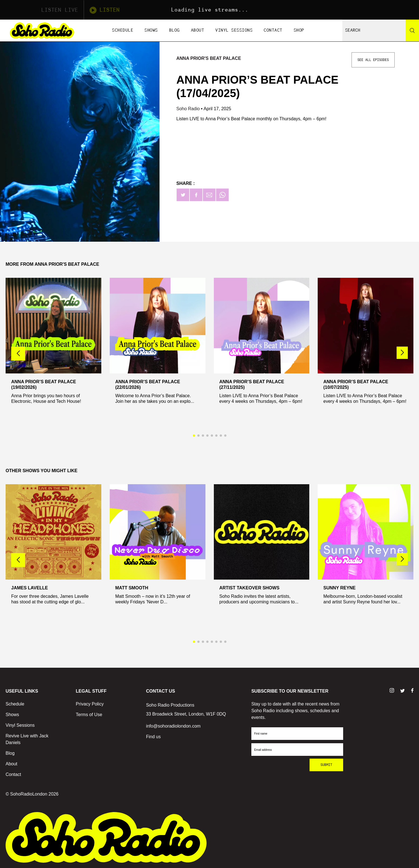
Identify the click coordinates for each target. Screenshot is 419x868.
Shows (151, 30)
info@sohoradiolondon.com (173, 726)
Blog (174, 30)
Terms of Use (89, 715)
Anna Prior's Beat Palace (209, 58)
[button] (402, 353)
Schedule (123, 30)
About (198, 30)
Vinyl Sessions (234, 30)
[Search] (412, 30)
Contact (273, 30)
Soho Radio (189, 109)
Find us (153, 737)
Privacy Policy (90, 704)
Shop (299, 30)
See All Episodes (373, 60)
